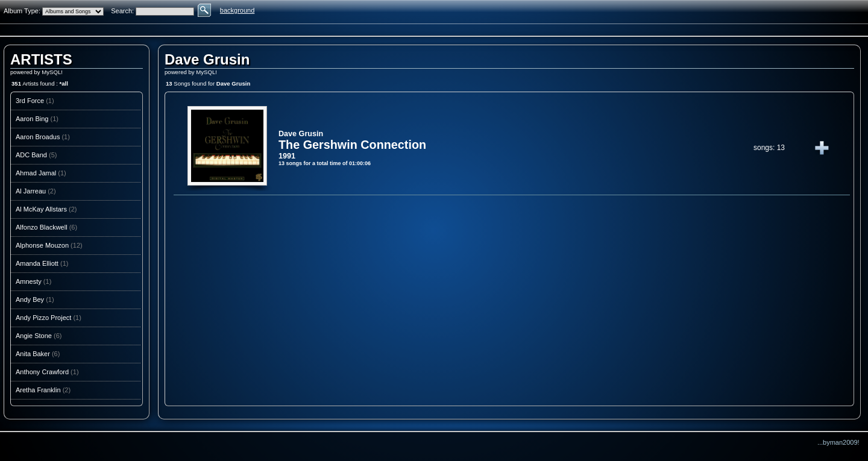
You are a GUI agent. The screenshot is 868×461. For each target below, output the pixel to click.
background (237, 10)
